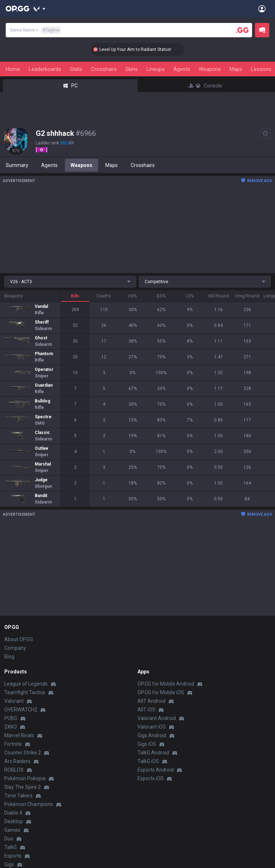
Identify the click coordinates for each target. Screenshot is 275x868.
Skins (132, 69)
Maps (236, 69)
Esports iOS (151, 778)
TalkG (11, 847)
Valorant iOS (152, 727)
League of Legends (26, 684)
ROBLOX (14, 770)
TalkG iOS (148, 761)
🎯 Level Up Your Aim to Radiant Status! (140, 49)
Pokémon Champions (29, 804)
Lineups (156, 69)
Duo (9, 839)
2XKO (11, 727)
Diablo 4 (13, 813)
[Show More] (40, 9)
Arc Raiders (17, 761)
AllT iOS (146, 710)
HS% (132, 296)
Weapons (210, 69)
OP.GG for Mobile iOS (161, 692)
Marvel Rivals (19, 735)
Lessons (261, 69)
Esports (13, 856)
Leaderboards (45, 69)
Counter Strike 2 (23, 753)
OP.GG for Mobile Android (166, 684)
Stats (76, 69)
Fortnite (13, 744)
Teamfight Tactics (25, 692)
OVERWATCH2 (21, 710)
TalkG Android (153, 753)
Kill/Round (219, 296)
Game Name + (35, 30)
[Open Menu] (262, 9)
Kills (75, 296)
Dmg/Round (247, 296)
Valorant (14, 701)
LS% (190, 296)
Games (12, 830)
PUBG (11, 718)
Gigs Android (152, 735)
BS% (161, 296)
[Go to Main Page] (18, 9)
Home (13, 69)
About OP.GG (19, 639)
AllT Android (151, 701)
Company (15, 648)
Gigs (9, 864)
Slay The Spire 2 (23, 787)
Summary (17, 165)
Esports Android (156, 770)
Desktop (14, 821)
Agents (182, 69)
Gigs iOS (147, 744)
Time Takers (18, 796)
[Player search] (242, 30)
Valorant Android (157, 718)
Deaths (104, 296)
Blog (9, 657)
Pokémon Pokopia (25, 778)
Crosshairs (104, 69)
